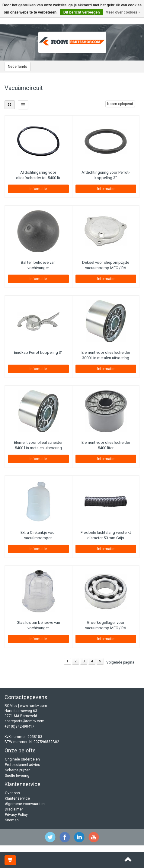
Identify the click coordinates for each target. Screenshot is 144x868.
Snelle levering (17, 776)
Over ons (12, 793)
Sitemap (12, 820)
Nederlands (18, 67)
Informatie (38, 189)
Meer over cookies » (123, 12)
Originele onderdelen (22, 759)
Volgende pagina (120, 662)
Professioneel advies (22, 765)
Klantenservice (17, 798)
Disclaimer (14, 809)
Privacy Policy (16, 815)
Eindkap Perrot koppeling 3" (38, 352)
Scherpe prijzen (18, 770)
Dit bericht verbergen (82, 12)
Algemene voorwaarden (25, 804)
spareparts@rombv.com (24, 721)
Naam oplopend (120, 104)
